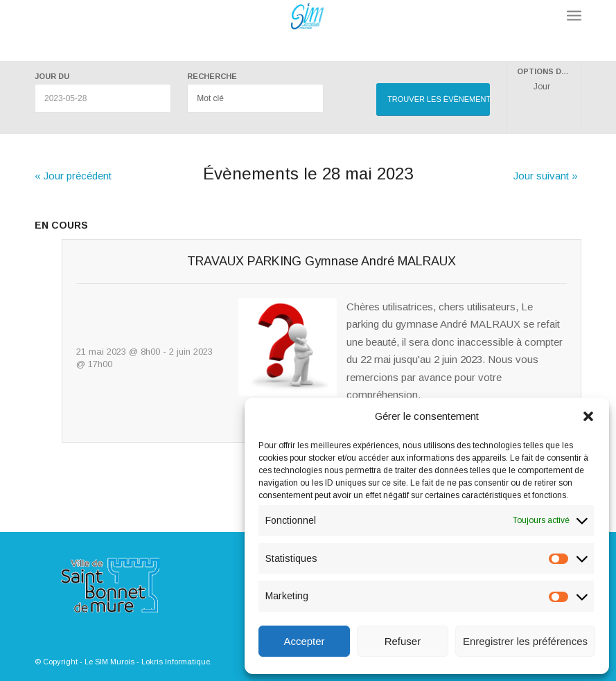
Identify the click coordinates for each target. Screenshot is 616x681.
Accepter (304, 641)
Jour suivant (546, 176)
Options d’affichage (549, 72)
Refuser (403, 641)
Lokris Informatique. (177, 662)
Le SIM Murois (109, 662)
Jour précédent (73, 176)
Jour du (52, 77)
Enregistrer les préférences (525, 641)
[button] (588, 416)
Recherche (212, 77)
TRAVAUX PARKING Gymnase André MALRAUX (322, 261)
